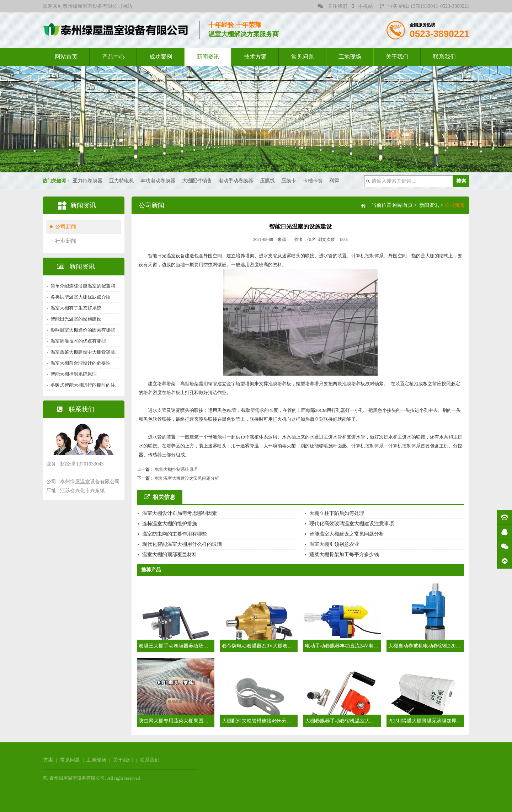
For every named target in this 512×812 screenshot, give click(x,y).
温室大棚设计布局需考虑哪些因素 (180, 513)
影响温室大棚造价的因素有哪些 (82, 330)
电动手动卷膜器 (236, 181)
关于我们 (397, 57)
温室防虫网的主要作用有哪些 (175, 534)
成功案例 (161, 57)
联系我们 (444, 57)
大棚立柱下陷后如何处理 (337, 513)
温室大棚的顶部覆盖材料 (170, 555)
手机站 (362, 6)
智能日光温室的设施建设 (75, 319)
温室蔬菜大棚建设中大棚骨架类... (84, 352)
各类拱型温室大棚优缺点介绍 (80, 297)
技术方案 (255, 57)
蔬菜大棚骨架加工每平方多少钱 (344, 555)
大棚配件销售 (197, 181)
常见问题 (303, 57)
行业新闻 (65, 241)
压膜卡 (289, 181)
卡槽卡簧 (313, 181)
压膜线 (267, 181)
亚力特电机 (122, 181)
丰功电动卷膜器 (158, 181)
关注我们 (332, 6)
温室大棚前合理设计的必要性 (80, 363)
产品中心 (113, 57)
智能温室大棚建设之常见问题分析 (187, 478)
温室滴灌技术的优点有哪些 (78, 341)
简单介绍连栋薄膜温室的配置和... (84, 286)
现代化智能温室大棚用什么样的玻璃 (182, 544)
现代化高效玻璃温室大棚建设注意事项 (352, 524)
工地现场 (350, 57)
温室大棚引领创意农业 (334, 544)
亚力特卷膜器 (87, 181)
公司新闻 (65, 227)
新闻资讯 (208, 57)
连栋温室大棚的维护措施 (170, 524)
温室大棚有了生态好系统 (75, 308)
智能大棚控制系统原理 (73, 374)
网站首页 (66, 57)
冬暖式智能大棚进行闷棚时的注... (84, 385)
